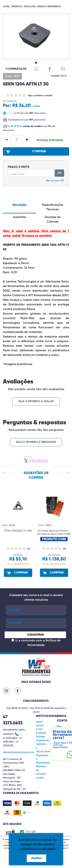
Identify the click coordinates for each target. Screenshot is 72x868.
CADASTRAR (35, 635)
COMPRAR (25, 151)
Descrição (19, 205)
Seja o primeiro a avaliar (36, 401)
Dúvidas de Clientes (53, 220)
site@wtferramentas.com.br (19, 752)
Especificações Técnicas (53, 207)
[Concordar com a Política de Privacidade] (13, 640)
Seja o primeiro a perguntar (36, 442)
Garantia (19, 217)
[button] (36, 63)
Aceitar (36, 858)
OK (59, 173)
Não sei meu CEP (55, 181)
